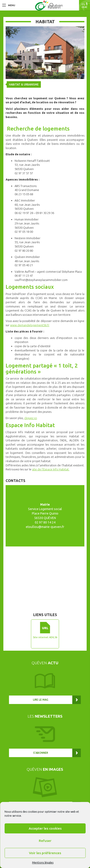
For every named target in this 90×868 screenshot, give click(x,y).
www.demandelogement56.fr (30, 325)
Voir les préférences (45, 853)
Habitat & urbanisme (24, 84)
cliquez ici (31, 418)
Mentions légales (43, 863)
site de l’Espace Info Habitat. (51, 469)
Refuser (45, 841)
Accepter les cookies (45, 828)
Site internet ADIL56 (45, 637)
